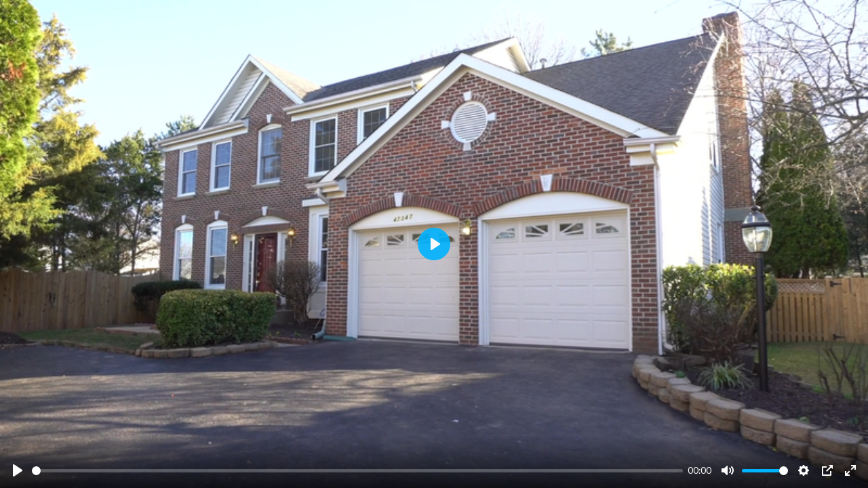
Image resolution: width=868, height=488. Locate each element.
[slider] (357, 471)
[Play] (18, 470)
